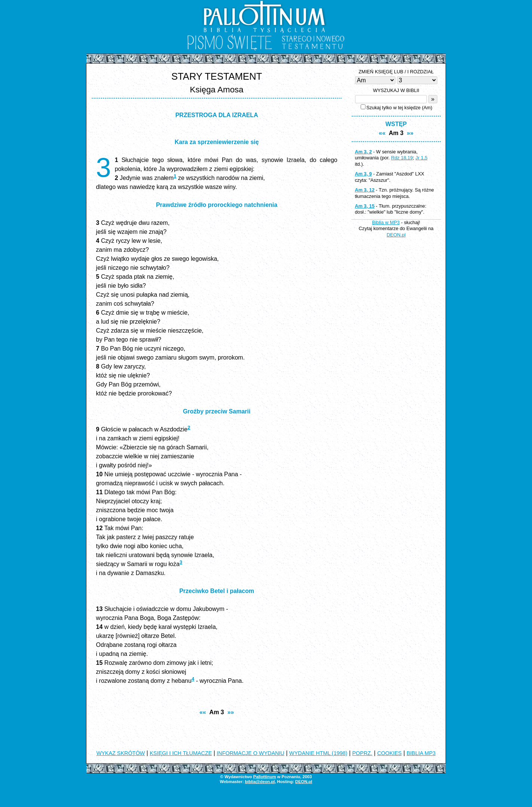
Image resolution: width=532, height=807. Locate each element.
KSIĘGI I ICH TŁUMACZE (181, 753)
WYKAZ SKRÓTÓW (121, 753)
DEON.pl (396, 235)
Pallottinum (265, 777)
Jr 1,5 (422, 158)
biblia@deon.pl (260, 782)
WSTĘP (396, 124)
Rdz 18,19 (402, 158)
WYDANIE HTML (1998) (318, 753)
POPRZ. (363, 753)
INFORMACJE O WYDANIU (250, 753)
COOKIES (389, 753)
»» (231, 712)
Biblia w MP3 (386, 222)
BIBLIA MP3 (421, 753)
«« (203, 712)
